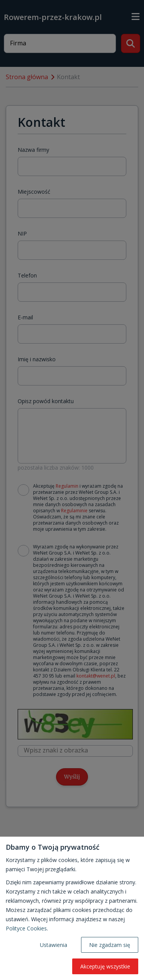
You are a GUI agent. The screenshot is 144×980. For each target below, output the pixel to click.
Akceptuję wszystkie (105, 966)
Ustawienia (54, 945)
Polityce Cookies (26, 928)
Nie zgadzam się (110, 945)
